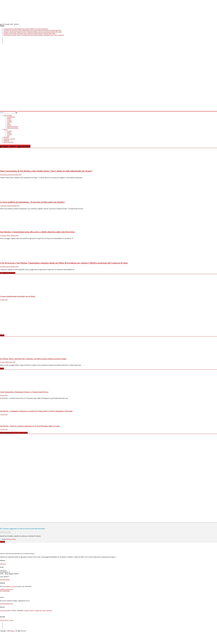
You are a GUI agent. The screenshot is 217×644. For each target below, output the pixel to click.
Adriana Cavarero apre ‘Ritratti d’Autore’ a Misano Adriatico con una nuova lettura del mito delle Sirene (33, 32)
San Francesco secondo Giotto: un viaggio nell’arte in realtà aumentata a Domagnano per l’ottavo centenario (34, 35)
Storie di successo (8, 142)
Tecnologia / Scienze (9, 139)
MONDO (6, 137)
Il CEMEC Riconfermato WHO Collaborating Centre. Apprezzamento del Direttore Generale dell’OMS (32, 30)
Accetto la (4, 539)
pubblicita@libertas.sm (6, 589)
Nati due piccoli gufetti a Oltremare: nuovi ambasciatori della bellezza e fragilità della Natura (29, 33)
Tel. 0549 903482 (5, 580)
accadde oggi (38, 610)
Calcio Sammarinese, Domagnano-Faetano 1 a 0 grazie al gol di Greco (24, 392)
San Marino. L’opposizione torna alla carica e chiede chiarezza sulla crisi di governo (37, 232)
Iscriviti (2, 542)
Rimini (5, 129)
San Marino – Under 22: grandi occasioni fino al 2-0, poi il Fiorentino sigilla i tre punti (30, 426)
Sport (8, 123)
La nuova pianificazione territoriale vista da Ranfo (18, 296)
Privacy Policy (12, 539)
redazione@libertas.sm (6, 604)
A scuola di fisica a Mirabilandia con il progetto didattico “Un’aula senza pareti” (26, 29)
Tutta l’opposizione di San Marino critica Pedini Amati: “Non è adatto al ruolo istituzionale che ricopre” (46, 171)
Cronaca (9, 120)
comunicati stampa (5, 610)
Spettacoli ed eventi (12, 126)
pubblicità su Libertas (12, 586)
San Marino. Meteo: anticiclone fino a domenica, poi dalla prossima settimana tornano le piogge (33, 359)
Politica (9, 119)
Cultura (9, 125)
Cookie (11, 620)
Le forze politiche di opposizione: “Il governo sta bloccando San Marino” (33, 202)
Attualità (9, 122)
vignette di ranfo (29, 610)
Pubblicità (6, 140)
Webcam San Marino (13, 128)
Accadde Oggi (11, 117)
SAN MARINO (8, 115)
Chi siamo (3, 564)
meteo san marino (47, 610)
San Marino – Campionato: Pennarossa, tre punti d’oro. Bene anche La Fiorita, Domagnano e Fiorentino (36, 411)
